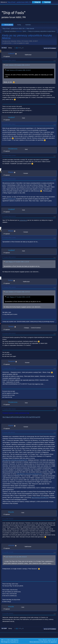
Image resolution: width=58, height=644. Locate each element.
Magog (11, 172)
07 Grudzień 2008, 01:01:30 (9, 216)
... (22, 48)
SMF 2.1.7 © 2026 (5, 640)
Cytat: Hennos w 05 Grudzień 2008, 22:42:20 (18, 70)
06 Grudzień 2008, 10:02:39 (9, 60)
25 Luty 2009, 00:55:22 (8, 613)
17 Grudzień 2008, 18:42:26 (9, 409)
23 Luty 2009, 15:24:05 (8, 552)
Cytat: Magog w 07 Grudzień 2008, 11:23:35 (17, 262)
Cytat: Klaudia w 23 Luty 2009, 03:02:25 (16, 557)
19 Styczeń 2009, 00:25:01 (9, 432)
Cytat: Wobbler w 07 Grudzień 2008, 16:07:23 (17, 292)
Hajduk (11, 426)
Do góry (4, 629)
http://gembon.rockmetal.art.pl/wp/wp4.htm (15, 460)
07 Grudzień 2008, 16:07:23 (9, 257)
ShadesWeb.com (14, 642)
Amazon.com (12, 199)
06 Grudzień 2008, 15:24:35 (9, 156)
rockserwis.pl (23, 220)
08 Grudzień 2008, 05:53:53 (9, 333)
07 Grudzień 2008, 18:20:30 (9, 287)
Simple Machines (14, 640)
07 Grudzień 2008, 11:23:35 (9, 238)
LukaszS (11, 53)
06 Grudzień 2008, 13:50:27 (9, 124)
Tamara (11, 327)
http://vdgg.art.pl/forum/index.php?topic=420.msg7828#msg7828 (21, 417)
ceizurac (11, 545)
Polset (11, 280)
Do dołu (4, 48)
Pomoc (40, 640)
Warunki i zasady (47, 640)
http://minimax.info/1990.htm (40, 498)
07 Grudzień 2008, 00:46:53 (9, 179)
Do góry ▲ (54, 640)
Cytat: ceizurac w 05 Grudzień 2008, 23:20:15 (17, 65)
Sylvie (24, 31)
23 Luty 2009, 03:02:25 (8, 519)
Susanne (12, 361)
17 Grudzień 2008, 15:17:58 (9, 368)
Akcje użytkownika (50, 48)
